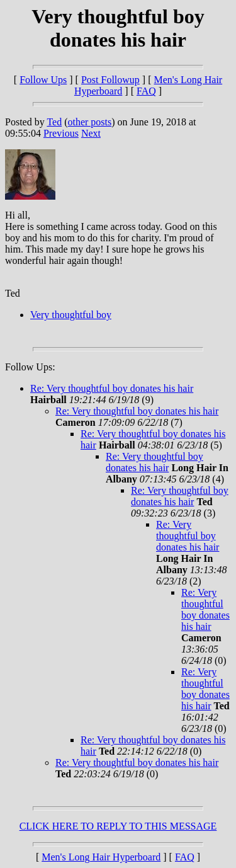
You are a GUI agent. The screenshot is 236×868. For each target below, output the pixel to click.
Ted (54, 122)
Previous (61, 133)
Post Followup (110, 80)
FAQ (146, 91)
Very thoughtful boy (71, 315)
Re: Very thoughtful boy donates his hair (112, 388)
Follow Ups (43, 80)
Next (91, 133)
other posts (89, 122)
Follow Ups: (30, 367)
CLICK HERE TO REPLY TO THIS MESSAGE (118, 826)
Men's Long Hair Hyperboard (101, 857)
